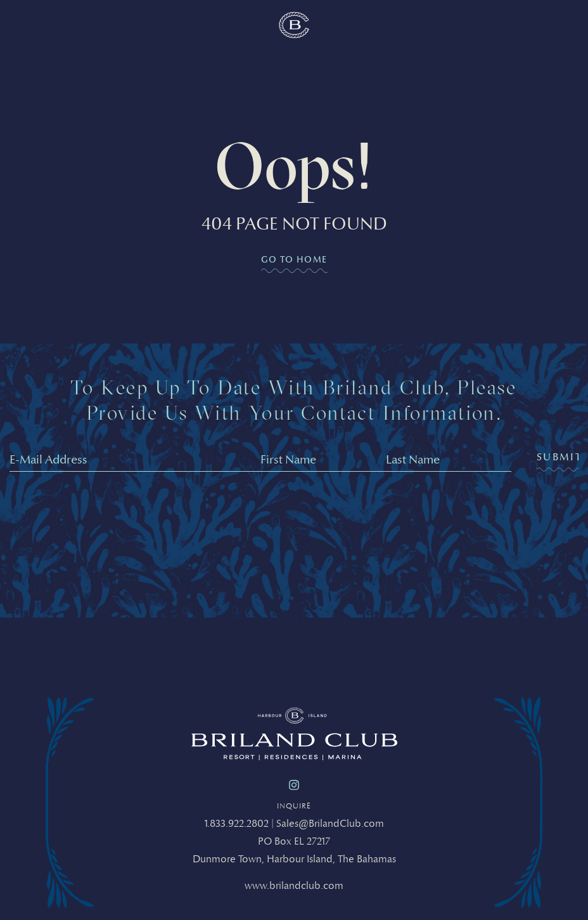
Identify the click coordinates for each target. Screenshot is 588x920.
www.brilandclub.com (294, 886)
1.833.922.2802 (237, 824)
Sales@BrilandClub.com (330, 824)
